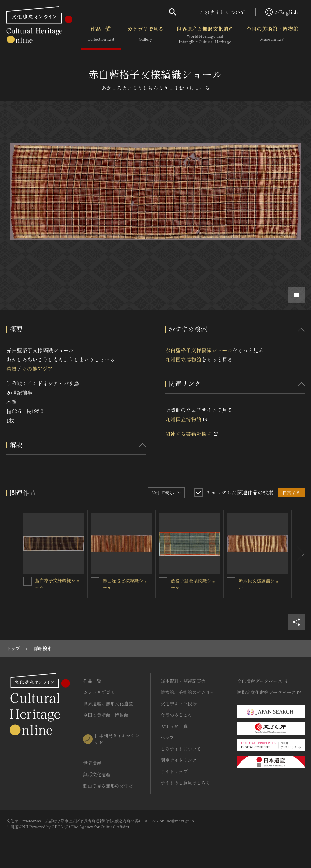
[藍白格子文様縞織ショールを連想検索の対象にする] (27, 581)
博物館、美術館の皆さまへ (188, 692)
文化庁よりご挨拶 (178, 704)
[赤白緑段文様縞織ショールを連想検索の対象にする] (95, 582)
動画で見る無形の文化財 (108, 786)
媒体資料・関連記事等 (183, 681)
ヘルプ (167, 737)
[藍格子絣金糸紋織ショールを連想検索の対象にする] (163, 582)
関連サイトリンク (178, 760)
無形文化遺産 (97, 774)
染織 (12, 369)
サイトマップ (174, 771)
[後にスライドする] (298, 554)
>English (282, 12)
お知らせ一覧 (174, 726)
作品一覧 (101, 35)
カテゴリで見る (145, 35)
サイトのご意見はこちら (185, 783)
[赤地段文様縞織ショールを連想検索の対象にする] (231, 582)
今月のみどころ (176, 715)
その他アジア (37, 369)
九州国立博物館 (183, 359)
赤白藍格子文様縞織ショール (199, 350)
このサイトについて (222, 12)
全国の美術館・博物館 (272, 35)
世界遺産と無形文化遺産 (205, 35)
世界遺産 (92, 763)
